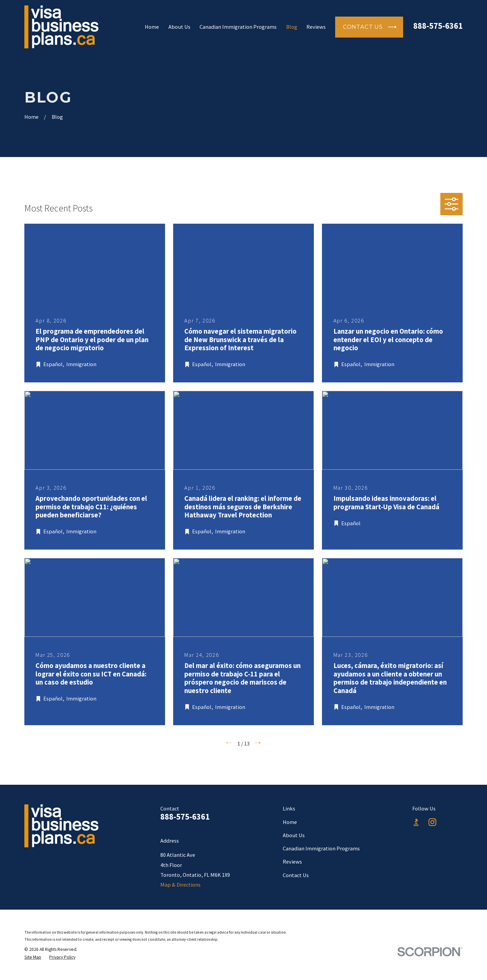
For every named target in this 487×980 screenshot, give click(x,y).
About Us (294, 835)
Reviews (292, 862)
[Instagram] (432, 822)
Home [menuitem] (152, 27)
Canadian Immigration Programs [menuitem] (238, 27)
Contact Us (296, 875)
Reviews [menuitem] (316, 27)
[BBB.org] (416, 822)
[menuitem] (33, 957)
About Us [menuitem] (179, 27)
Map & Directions (180, 885)
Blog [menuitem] (292, 27)
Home (290, 822)
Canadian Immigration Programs (321, 848)
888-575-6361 (438, 26)
